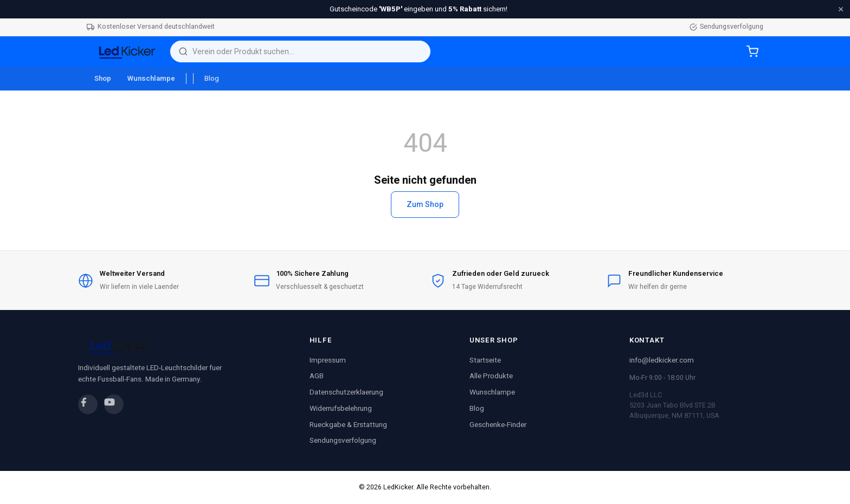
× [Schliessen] (841, 9)
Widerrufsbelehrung (341, 409)
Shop (103, 79)
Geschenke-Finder (498, 425)
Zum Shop (425, 205)
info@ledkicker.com (662, 360)
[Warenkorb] (752, 51)
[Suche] (307, 52)
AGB (317, 376)
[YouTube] (114, 404)
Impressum (328, 360)
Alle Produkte (491, 376)
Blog (212, 79)
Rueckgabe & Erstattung (348, 425)
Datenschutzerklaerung (346, 392)
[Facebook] (88, 404)
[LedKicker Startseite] (124, 51)
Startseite (485, 360)
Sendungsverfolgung (726, 27)
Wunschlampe (151, 79)
